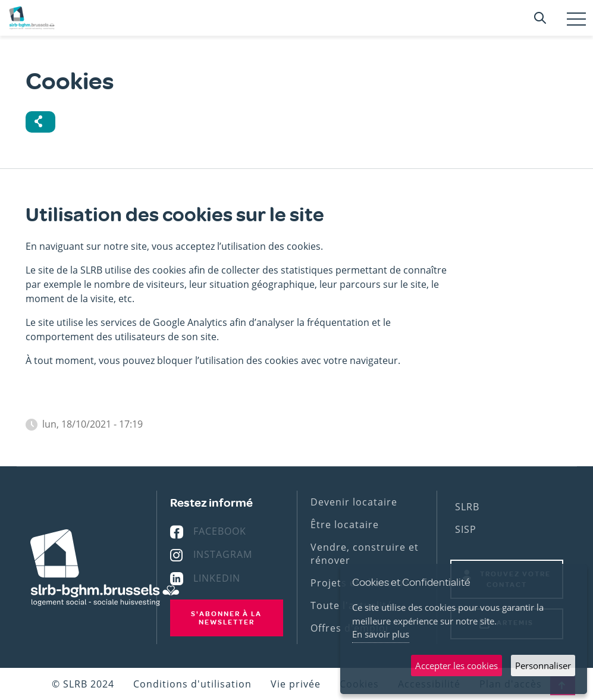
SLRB (467, 507)
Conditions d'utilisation (192, 684)
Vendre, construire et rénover (365, 554)
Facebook (220, 531)
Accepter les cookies (456, 666)
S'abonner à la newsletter (226, 618)
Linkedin (217, 578)
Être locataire (345, 525)
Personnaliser (543, 666)
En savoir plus (381, 634)
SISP (466, 529)
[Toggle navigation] (576, 19)
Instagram (223, 554)
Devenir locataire (354, 502)
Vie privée (296, 684)
